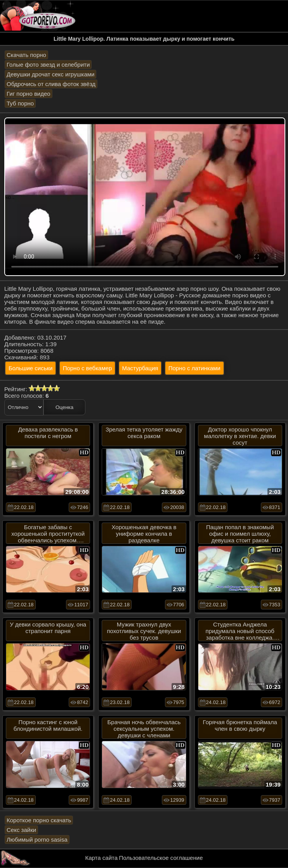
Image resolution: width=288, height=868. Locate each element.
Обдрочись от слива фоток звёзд (51, 84)
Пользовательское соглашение (161, 858)
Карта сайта (102, 858)
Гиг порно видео (29, 94)
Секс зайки (21, 830)
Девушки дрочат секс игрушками (50, 74)
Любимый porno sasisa (37, 840)
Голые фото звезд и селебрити (48, 65)
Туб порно (20, 103)
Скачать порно (26, 55)
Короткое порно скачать (39, 820)
